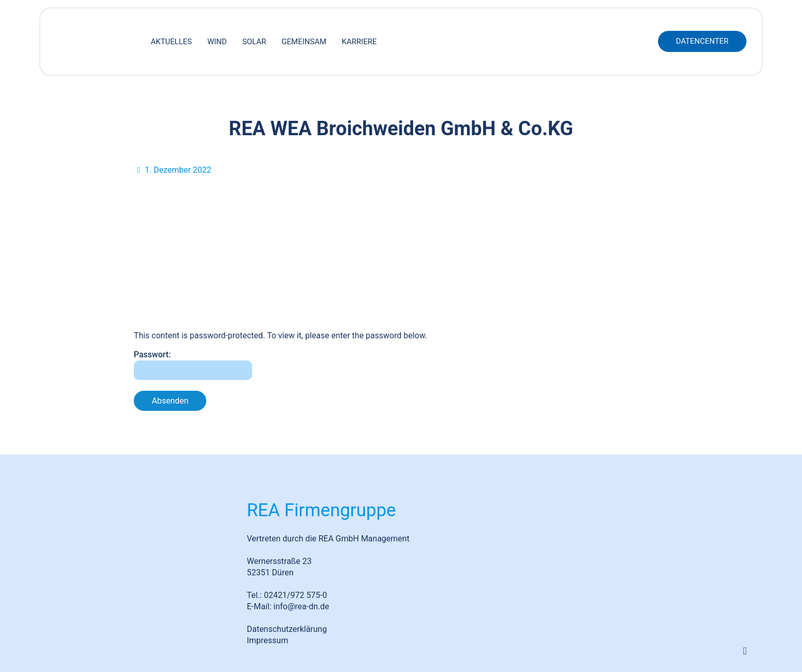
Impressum (268, 640)
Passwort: (193, 365)
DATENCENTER (702, 41)
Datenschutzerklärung (287, 629)
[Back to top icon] (745, 651)
